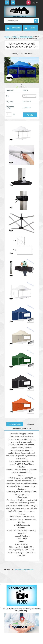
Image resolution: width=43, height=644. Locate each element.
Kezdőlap (8, 37)
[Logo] (20, 11)
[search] (36, 21)
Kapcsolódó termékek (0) (21, 428)
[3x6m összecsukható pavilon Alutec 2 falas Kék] (22, 134)
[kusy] (9, 114)
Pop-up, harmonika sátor (23, 37)
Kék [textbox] (25, 96)
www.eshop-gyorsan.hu (24, 569)
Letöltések (30, 424)
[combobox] (29, 96)
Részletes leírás (15, 424)
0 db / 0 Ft (34, 3)
